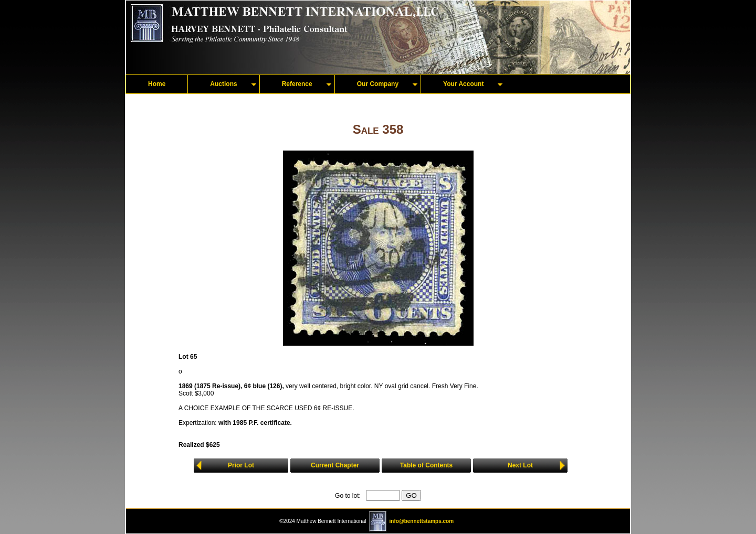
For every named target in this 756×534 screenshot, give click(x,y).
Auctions (223, 84)
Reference (297, 84)
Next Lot (520, 465)
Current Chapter (335, 465)
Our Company (378, 84)
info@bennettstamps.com (422, 521)
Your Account (463, 84)
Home (157, 84)
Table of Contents (426, 465)
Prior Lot (241, 465)
